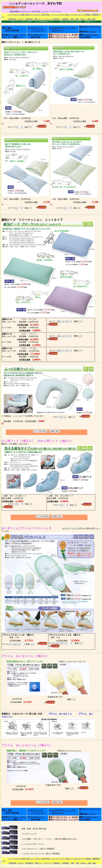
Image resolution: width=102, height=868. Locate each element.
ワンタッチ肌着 (19, 15)
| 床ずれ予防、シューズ (49, 15)
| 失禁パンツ (29, 15)
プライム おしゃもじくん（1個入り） (27, 745)
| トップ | (10, 15)
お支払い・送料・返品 (88, 19)
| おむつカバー (79, 15)
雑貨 (72, 19)
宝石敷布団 (29, 19)
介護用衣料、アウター (16, 19)
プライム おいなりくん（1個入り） (25, 656)
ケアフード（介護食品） (52, 19)
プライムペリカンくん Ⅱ (35, 528)
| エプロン (37, 15)
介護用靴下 (65, 19)
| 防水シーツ (69, 15)
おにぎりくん (10, 528)
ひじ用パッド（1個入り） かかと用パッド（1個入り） (38, 441)
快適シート (38, 19)
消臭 (77, 19)
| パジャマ (61, 15)
